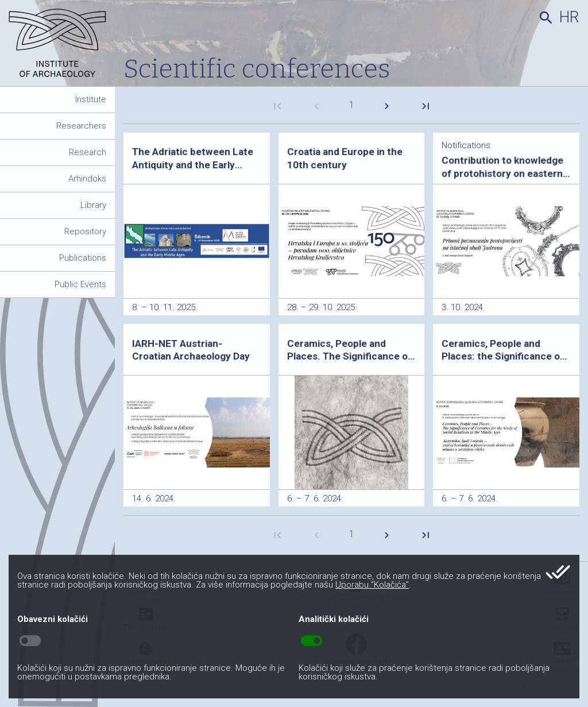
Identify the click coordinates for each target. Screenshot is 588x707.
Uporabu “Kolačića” (372, 585)
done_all (558, 572)
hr (569, 17)
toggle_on (312, 641)
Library (93, 205)
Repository (85, 231)
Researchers (81, 126)
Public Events (80, 284)
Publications (83, 258)
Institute (91, 99)
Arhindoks (87, 179)
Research (88, 152)
